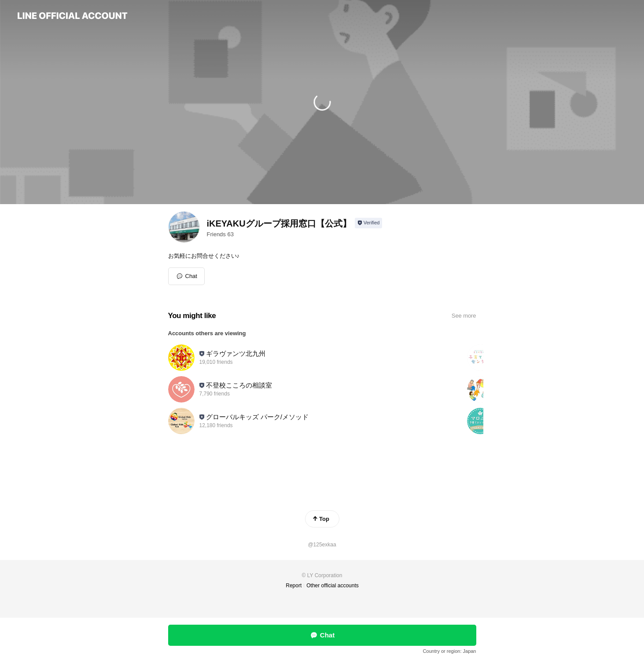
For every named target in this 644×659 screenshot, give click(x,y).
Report (294, 586)
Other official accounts (333, 586)
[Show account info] (369, 223)
